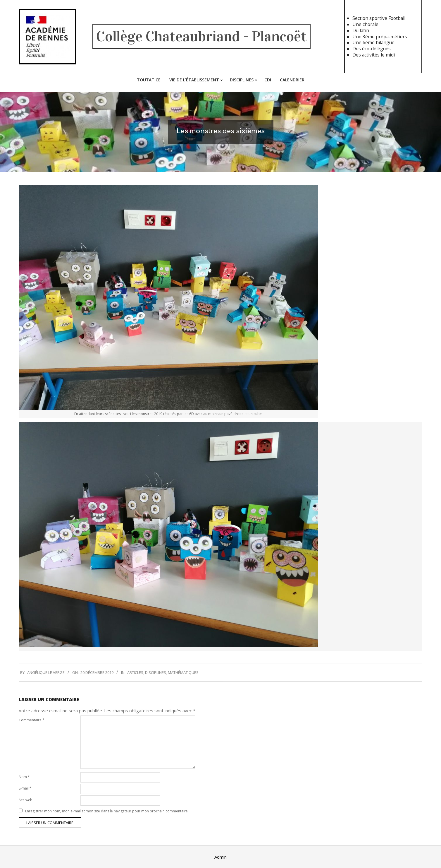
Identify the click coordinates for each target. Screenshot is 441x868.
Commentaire (32, 720)
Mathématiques (183, 672)
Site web (26, 800)
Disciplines (156, 672)
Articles (135, 672)
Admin (220, 857)
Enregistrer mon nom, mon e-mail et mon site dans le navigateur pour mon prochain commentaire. (107, 811)
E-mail (25, 788)
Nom (24, 777)
